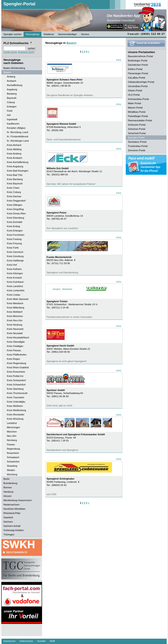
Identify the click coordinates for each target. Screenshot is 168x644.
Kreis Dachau (14, 196)
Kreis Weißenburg (16, 410)
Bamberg (12, 94)
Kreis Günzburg (15, 256)
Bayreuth (12, 98)
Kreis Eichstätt (15, 222)
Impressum (10, 641)
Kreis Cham (13, 188)
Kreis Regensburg (17, 363)
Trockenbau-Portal (138, 146)
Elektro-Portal (135, 69)
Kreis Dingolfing (15, 209)
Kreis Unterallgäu (16, 402)
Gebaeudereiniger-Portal (141, 82)
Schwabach (13, 457)
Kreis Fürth (13, 248)
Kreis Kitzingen (15, 273)
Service (85, 34)
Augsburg (12, 89)
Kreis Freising (14, 239)
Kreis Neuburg (15, 325)
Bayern (71, 43)
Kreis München (15, 316)
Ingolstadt (12, 119)
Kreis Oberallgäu (16, 342)
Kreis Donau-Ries (16, 213)
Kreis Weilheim (15, 406)
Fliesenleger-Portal (138, 73)
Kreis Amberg (14, 154)
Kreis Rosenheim (16, 372)
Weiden (11, 470)
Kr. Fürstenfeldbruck (18, 136)
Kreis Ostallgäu (15, 346)
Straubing (12, 466)
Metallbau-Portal (137, 112)
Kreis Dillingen (15, 205)
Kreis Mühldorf (15, 312)
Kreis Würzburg (15, 419)
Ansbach (12, 81)
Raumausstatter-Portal (140, 120)
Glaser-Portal (135, 90)
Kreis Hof (12, 265)
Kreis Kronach (14, 278)
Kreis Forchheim (16, 235)
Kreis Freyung (14, 243)
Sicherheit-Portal (137, 133)
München (12, 432)
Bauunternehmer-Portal (140, 56)
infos (119, 60)
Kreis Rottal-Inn (15, 376)
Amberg (11, 77)
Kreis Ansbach (15, 158)
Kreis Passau (14, 350)
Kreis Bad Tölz (15, 175)
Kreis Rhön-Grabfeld (18, 367)
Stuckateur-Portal (137, 142)
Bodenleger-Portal (138, 61)
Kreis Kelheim (14, 269)
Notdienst (49, 34)
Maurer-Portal (135, 108)
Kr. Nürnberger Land (18, 141)
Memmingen (14, 427)
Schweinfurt (13, 462)
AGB (52, 641)
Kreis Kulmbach (15, 282)
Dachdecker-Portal (138, 65)
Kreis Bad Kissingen (18, 171)
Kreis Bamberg (15, 179)
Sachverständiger (67, 34)
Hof (9, 115)
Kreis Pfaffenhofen (17, 355)
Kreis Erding (13, 226)
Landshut (12, 423)
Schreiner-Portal (137, 129)
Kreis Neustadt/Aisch (18, 338)
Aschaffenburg (15, 85)
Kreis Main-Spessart (18, 299)
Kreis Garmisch (15, 252)
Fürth (10, 111)
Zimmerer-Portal (137, 150)
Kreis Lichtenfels (16, 290)
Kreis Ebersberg (15, 218)
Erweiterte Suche (26, 52)
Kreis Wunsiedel (16, 415)
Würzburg (12, 474)
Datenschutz (26, 641)
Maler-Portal (134, 103)
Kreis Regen (14, 359)
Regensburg (13, 449)
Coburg (11, 102)
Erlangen (12, 107)
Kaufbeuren (13, 124)
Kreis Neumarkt (15, 329)
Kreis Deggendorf (16, 201)
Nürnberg (12, 440)
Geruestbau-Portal (138, 86)
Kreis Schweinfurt (16, 385)
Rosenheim (13, 453)
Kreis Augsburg (15, 166)
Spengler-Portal (19, 4)
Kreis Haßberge (15, 261)
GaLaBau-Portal (136, 78)
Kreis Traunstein (16, 397)
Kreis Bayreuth (15, 184)
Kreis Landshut (15, 286)
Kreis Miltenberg (16, 308)
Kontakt (41, 641)
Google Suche (10, 52)
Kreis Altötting (14, 149)
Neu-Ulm (12, 436)
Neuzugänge (33, 34)
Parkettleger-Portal (138, 116)
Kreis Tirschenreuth (17, 393)
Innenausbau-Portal (138, 99)
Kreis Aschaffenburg (18, 162)
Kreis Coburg (14, 192)
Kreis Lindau (14, 295)
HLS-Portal (134, 95)
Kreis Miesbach (15, 303)
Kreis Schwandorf (16, 380)
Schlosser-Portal (137, 125)
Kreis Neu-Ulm (15, 320)
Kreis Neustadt (15, 333)
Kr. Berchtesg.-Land (17, 132)
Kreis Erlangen (15, 231)
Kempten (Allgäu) (16, 128)
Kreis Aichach (14, 145)
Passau (11, 444)
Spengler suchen (12, 34)
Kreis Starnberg (15, 389)
